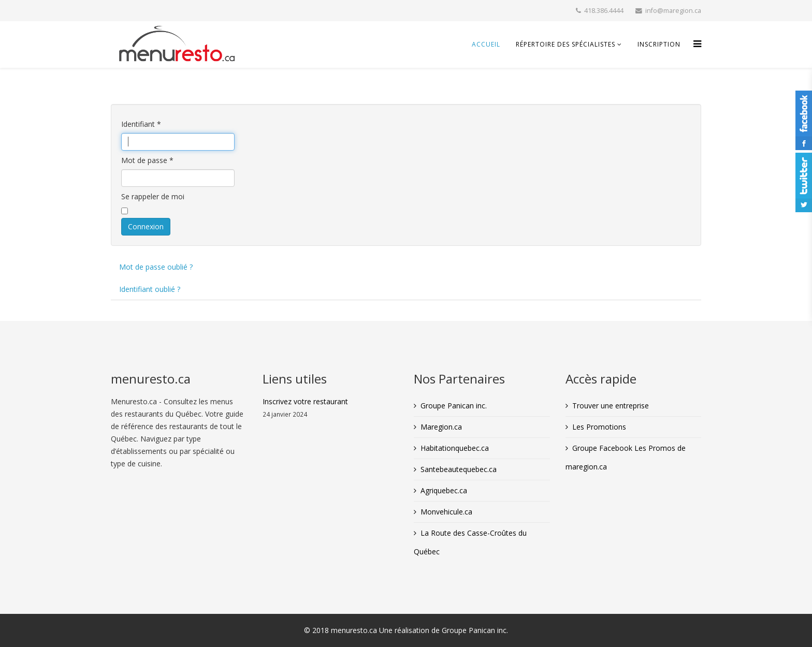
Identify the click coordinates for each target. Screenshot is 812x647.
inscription (659, 44)
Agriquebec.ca (444, 490)
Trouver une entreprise (611, 406)
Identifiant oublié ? (150, 289)
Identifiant (141, 124)
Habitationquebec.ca (455, 448)
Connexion (146, 226)
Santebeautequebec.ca (459, 469)
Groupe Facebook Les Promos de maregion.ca (626, 457)
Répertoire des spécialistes (565, 44)
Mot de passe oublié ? (156, 267)
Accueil (486, 44)
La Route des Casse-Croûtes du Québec (470, 542)
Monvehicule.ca (446, 512)
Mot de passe (147, 160)
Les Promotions (599, 427)
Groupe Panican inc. (454, 406)
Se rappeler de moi (153, 196)
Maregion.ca (441, 427)
